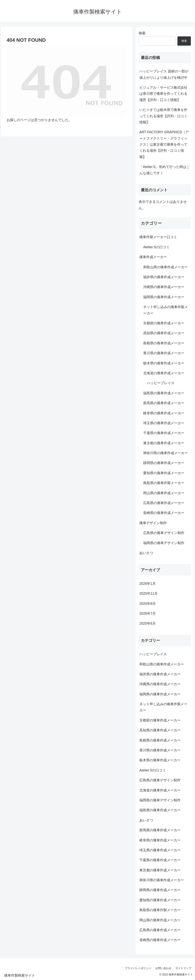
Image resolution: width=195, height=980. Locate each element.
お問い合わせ (163, 968)
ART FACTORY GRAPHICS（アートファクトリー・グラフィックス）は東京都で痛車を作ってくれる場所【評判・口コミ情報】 (164, 145)
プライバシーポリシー (138, 968)
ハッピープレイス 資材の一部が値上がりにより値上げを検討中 (164, 74)
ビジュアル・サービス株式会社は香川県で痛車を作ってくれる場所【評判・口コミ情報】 (163, 94)
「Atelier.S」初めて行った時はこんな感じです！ (165, 170)
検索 (142, 33)
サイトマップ (183, 968)
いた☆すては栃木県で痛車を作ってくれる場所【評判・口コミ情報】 (163, 116)
